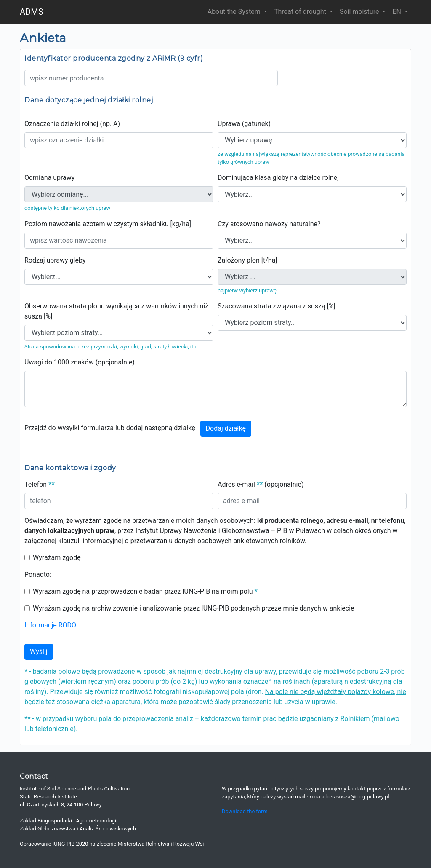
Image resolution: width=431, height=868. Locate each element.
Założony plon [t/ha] (247, 260)
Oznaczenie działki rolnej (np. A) (72, 124)
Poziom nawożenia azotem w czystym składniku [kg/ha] (108, 224)
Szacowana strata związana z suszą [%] (277, 306)
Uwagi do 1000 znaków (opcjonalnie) (80, 362)
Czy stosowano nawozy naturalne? (269, 224)
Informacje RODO (50, 625)
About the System (235, 12)
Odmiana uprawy (49, 178)
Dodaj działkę (226, 428)
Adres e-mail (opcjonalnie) (261, 484)
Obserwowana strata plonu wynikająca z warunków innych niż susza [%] (116, 311)
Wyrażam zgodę (57, 558)
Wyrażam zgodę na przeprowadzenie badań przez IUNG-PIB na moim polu (145, 591)
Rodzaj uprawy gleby (55, 260)
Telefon (40, 484)
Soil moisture (360, 12)
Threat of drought (301, 12)
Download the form (245, 811)
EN (397, 12)
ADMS (32, 12)
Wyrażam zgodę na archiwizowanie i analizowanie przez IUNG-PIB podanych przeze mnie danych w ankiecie (194, 608)
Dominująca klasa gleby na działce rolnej (278, 178)
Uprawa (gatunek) (244, 124)
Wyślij (39, 652)
